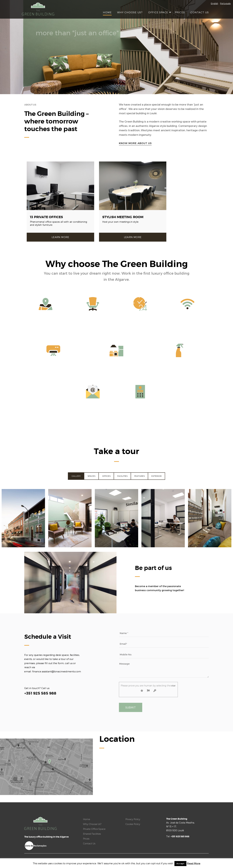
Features (139, 476)
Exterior (157, 476)
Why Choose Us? (130, 12)
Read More (194, 863)
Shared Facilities (92, 834)
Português (225, 3)
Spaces (91, 476)
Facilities (122, 476)
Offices (106, 476)
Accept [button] (180, 863)
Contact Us (200, 12)
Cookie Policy (133, 824)
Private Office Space (94, 829)
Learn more (60, 237)
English (214, 3)
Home (107, 12)
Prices (180, 12)
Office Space (159, 12)
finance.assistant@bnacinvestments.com (57, 671)
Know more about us (135, 143)
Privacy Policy (133, 819)
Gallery (76, 476)
